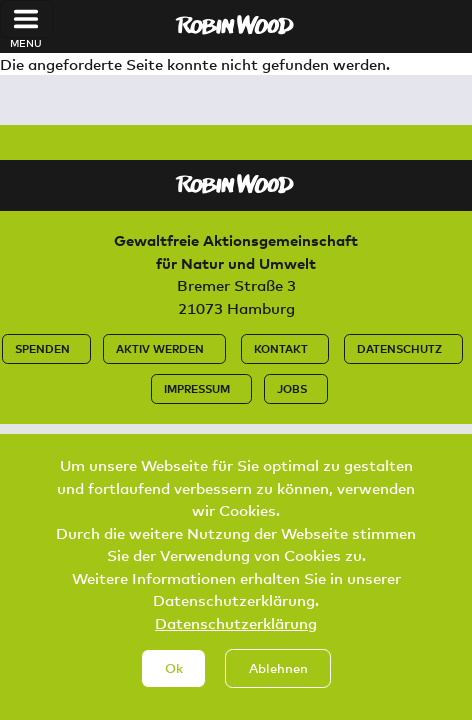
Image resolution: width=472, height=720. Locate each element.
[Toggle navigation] (26, 19)
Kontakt (281, 348)
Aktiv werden (160, 348)
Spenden (42, 348)
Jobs (292, 388)
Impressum (197, 388)
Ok (174, 687)
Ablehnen (278, 687)
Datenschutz (399, 348)
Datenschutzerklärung (236, 642)
